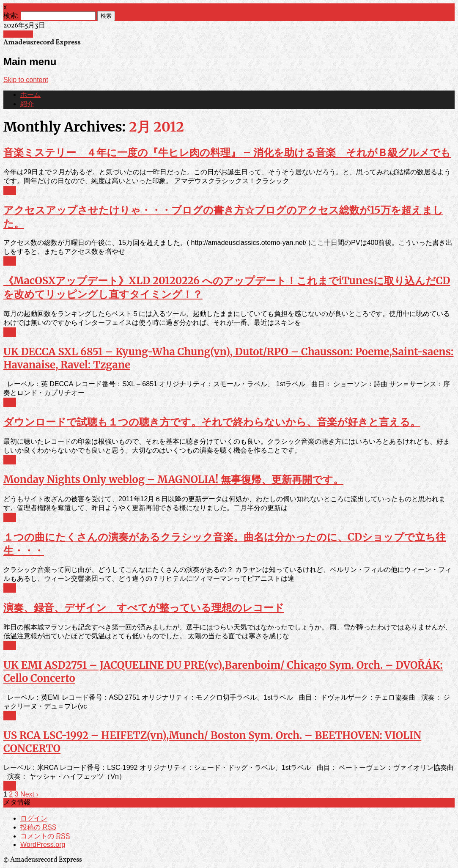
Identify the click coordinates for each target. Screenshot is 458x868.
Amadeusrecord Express (42, 43)
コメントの (45, 836)
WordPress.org (43, 845)
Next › (29, 794)
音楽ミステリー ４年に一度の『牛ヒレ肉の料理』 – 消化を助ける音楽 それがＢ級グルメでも (227, 152)
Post (10, 190)
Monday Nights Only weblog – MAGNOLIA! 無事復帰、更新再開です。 (173, 479)
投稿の (38, 827)
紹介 (27, 104)
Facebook (18, 34)
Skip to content (26, 80)
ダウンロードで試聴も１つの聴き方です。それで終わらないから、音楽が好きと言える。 (212, 422)
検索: (11, 15)
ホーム (30, 95)
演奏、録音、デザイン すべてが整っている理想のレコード (144, 608)
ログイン (34, 818)
